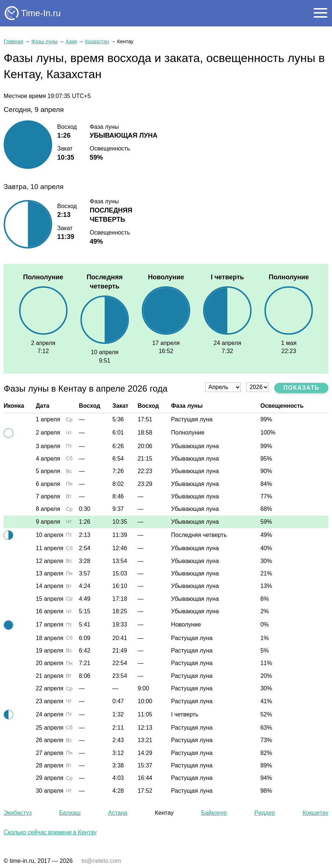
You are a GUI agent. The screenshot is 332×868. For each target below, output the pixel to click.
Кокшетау (315, 813)
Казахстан (97, 41)
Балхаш (70, 813)
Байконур (214, 813)
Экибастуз (18, 813)
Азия (71, 41)
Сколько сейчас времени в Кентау (50, 832)
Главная (13, 41)
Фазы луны (44, 41)
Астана (118, 813)
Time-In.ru (41, 13)
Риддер (265, 813)
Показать (301, 388)
